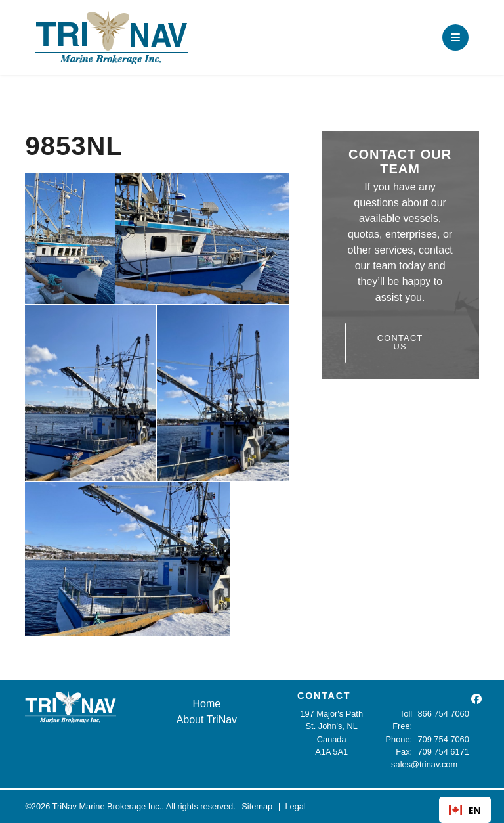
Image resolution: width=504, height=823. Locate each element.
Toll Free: (402, 720)
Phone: (399, 739)
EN (465, 810)
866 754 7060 (444, 714)
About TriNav (207, 720)
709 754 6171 (444, 752)
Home (207, 704)
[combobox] (465, 810)
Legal (295, 806)
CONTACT (324, 696)
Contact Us (400, 342)
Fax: (404, 752)
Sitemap (257, 806)
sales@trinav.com (424, 764)
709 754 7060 (444, 739)
